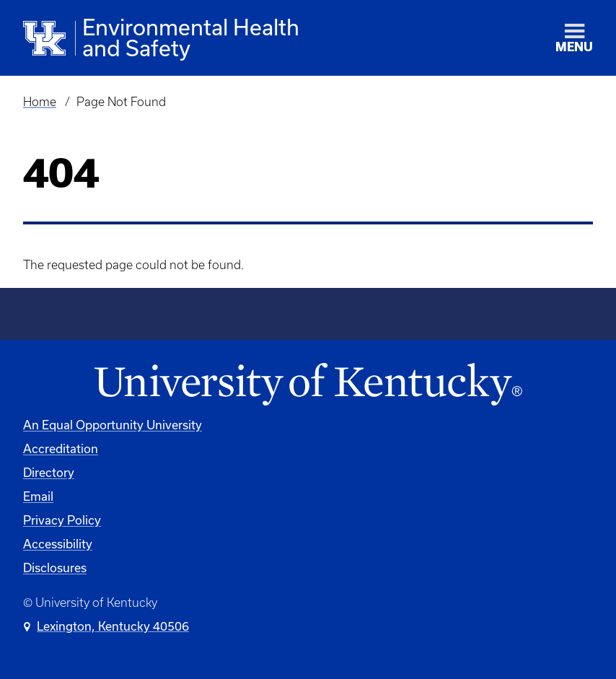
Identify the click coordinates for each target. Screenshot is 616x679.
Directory (49, 472)
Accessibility (58, 544)
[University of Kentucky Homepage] (308, 385)
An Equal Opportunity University (113, 425)
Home (40, 102)
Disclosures (55, 568)
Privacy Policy (62, 520)
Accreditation (61, 448)
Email (38, 496)
